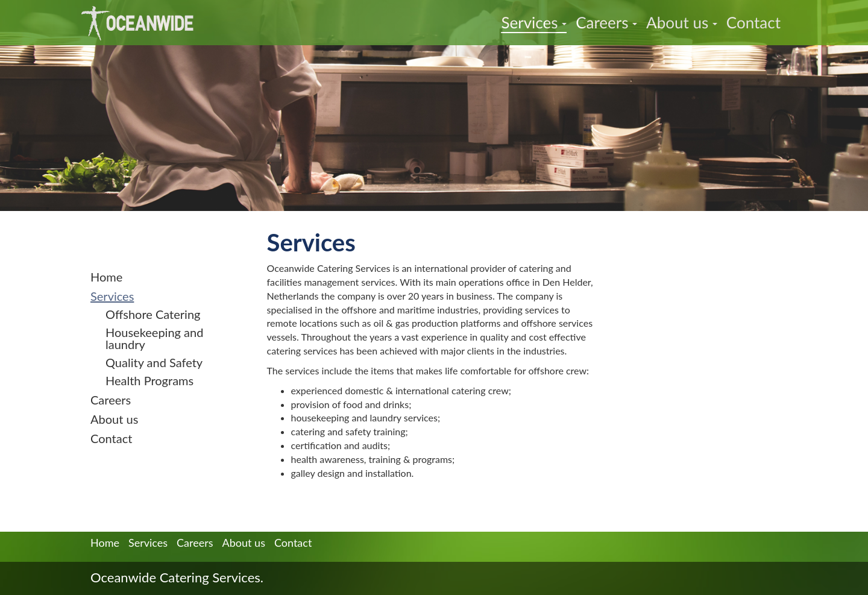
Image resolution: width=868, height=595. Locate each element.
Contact (753, 22)
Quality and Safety (154, 362)
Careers (606, 22)
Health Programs (149, 380)
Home (106, 277)
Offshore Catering (153, 314)
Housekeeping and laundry (154, 338)
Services (534, 22)
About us (682, 22)
